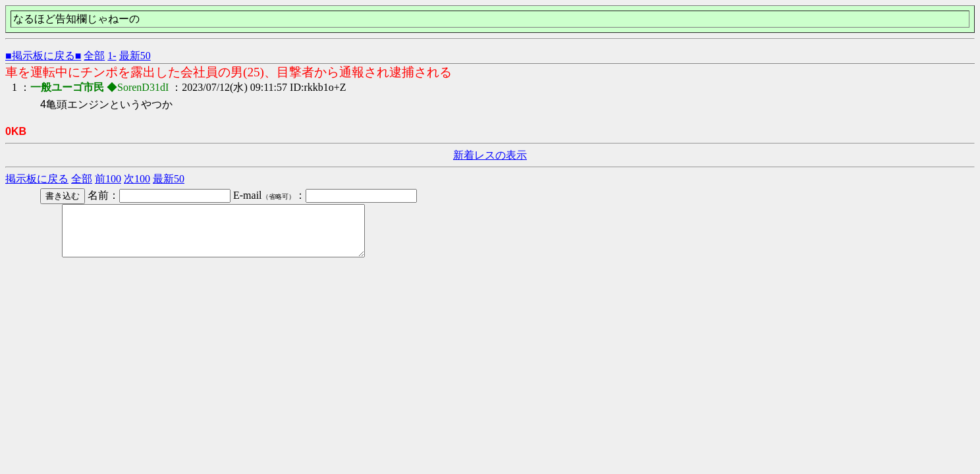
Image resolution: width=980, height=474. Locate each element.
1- (112, 56)
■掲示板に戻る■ (43, 56)
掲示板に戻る (37, 179)
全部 (94, 56)
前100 (108, 179)
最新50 (135, 56)
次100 (137, 179)
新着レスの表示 (490, 155)
